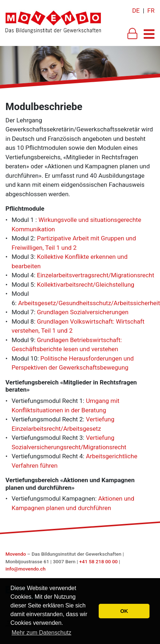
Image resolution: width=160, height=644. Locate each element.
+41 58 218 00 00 (98, 561)
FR (151, 10)
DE (136, 10)
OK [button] (124, 611)
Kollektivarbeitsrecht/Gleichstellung (86, 285)
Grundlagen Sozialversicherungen (83, 312)
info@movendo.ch (26, 569)
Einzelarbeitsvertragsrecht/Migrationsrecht (96, 275)
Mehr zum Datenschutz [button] (42, 633)
